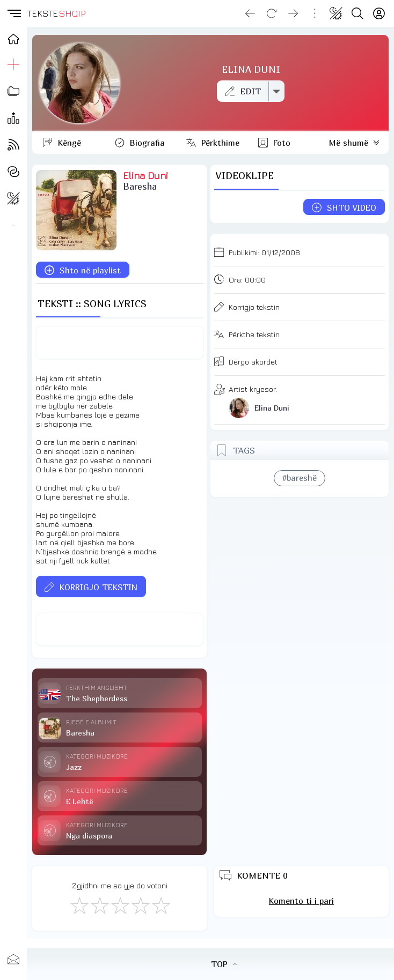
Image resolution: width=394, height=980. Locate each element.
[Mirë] (120, 905)
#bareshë (300, 478)
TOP (224, 964)
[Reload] (272, 13)
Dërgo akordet (253, 362)
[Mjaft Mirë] (140, 905)
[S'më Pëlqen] (79, 905)
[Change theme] (336, 13)
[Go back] (250, 13)
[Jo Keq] (99, 905)
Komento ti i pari (301, 901)
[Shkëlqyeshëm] (160, 905)
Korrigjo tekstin (254, 307)
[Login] (379, 13)
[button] (13, 13)
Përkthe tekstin (254, 334)
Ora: (247, 280)
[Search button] (357, 13)
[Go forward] (293, 13)
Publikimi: (264, 252)
